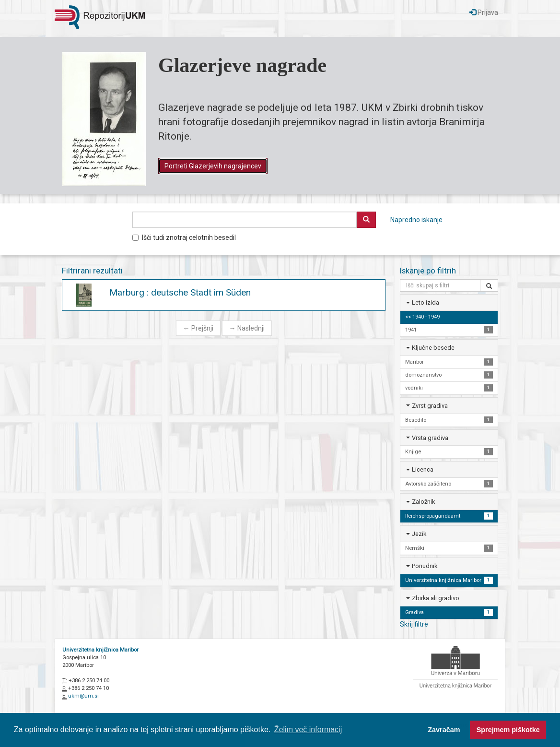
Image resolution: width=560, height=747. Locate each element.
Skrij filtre (414, 624)
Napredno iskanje (416, 220)
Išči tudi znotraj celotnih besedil (184, 237)
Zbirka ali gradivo (436, 598)
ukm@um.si (83, 696)
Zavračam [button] (444, 730)
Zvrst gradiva (430, 406)
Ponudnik (425, 566)
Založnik (423, 502)
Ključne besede (433, 348)
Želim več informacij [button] (308, 729)
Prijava (484, 12)
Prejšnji (198, 328)
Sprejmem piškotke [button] (508, 730)
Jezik (419, 534)
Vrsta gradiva (430, 438)
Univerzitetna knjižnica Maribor (100, 650)
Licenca (423, 469)
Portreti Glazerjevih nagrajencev (213, 166)
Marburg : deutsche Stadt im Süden (180, 292)
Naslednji (247, 328)
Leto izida (426, 302)
